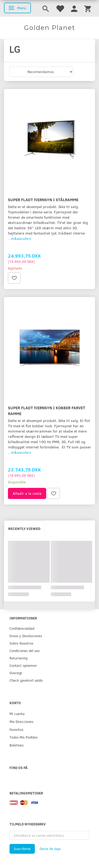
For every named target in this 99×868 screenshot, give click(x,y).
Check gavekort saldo (26, 680)
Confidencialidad (22, 628)
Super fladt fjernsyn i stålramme (43, 199)
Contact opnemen (23, 665)
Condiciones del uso (25, 651)
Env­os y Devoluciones (26, 636)
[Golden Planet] (49, 28)
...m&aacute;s (20, 238)
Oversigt (16, 673)
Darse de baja (50, 849)
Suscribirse (22, 849)
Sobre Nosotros (21, 643)
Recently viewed (24, 529)
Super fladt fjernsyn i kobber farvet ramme (47, 410)
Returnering (18, 658)
